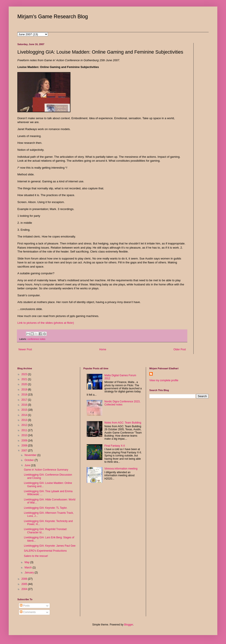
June (28, 465)
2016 (25, 405)
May (27, 562)
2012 (25, 425)
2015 (25, 410)
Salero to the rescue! (36, 556)
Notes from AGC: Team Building (123, 423)
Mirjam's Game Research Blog (53, 16)
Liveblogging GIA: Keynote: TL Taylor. (46, 508)
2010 (25, 435)
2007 (25, 451)
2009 (25, 441)
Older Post (180, 349)
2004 (25, 589)
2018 (25, 395)
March (29, 568)
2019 (25, 390)
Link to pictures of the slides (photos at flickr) (46, 323)
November (31, 455)
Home (103, 349)
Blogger (129, 625)
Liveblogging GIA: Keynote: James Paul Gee (50, 546)
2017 (25, 400)
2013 (25, 420)
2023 (25, 374)
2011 (25, 430)
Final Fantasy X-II (115, 446)
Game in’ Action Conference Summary (46, 470)
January (30, 573)
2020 (25, 384)
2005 (25, 584)
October (30, 460)
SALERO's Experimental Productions (45, 551)
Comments (28, 612)
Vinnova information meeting (121, 469)
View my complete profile (164, 380)
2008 (25, 446)
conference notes (36, 339)
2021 (25, 379)
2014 (25, 415)
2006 (25, 579)
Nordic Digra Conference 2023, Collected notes (122, 403)
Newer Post (25, 349)
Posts (25, 606)
